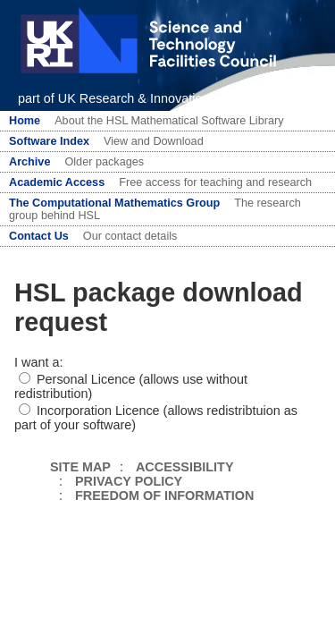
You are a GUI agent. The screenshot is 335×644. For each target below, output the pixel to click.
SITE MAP (80, 467)
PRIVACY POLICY (129, 481)
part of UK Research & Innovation (113, 98)
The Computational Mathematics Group (114, 203)
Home (25, 121)
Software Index (49, 141)
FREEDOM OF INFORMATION (164, 496)
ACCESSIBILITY (185, 467)
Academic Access (57, 182)
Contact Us (39, 236)
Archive (29, 162)
